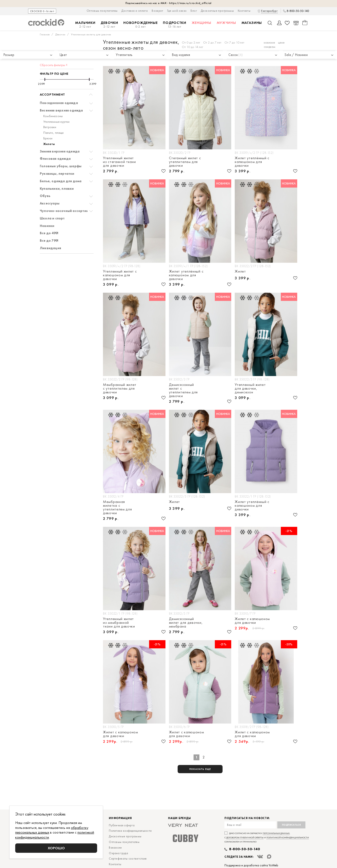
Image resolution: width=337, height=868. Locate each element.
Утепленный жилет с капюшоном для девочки (120, 275)
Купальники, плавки (57, 175)
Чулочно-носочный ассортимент (67, 197)
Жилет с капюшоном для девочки (252, 621)
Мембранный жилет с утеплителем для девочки (120, 388)
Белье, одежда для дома (61, 167)
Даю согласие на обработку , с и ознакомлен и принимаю (267, 837)
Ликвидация (50, 234)
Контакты (244, 11)
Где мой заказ (177, 11)
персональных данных (276, 833)
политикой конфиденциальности (288, 837)
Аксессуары (50, 190)
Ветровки (50, 113)
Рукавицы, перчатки (57, 160)
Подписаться (291, 825)
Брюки (48, 124)
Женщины (201, 23)
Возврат (157, 11)
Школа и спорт (52, 205)
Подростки (174, 25)
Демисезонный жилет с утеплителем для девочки (183, 390)
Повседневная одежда (59, 89)
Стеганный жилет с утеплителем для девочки (185, 162)
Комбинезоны (53, 102)
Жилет (240, 272)
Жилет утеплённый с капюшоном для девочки (252, 162)
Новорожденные (140, 25)
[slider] (45, 66)
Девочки (109, 25)
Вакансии (115, 848)
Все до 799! (49, 227)
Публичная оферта (122, 825)
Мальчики (85, 25)
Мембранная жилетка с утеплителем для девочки (117, 507)
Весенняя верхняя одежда (61, 97)
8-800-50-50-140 (298, 11)
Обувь (45, 182)
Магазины (252, 23)
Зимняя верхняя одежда (60, 138)
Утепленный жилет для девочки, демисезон (250, 388)
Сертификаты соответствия (128, 859)
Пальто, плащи (54, 119)
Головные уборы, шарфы (61, 152)
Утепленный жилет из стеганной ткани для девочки (119, 162)
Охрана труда (118, 853)
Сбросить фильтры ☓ (54, 51)
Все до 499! (49, 219)
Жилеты (49, 130)
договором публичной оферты (245, 837)
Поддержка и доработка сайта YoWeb (251, 865)
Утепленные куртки (56, 108)
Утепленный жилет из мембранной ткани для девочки (119, 623)
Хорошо (56, 848)
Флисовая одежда (55, 145)
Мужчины (226, 23)
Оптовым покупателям (102, 11)
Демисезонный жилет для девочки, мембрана (186, 623)
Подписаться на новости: (247, 818)
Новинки (47, 212)
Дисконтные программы (217, 11)
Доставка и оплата (135, 11)
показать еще (200, 769)
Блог (194, 11)
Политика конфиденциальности (130, 831)
